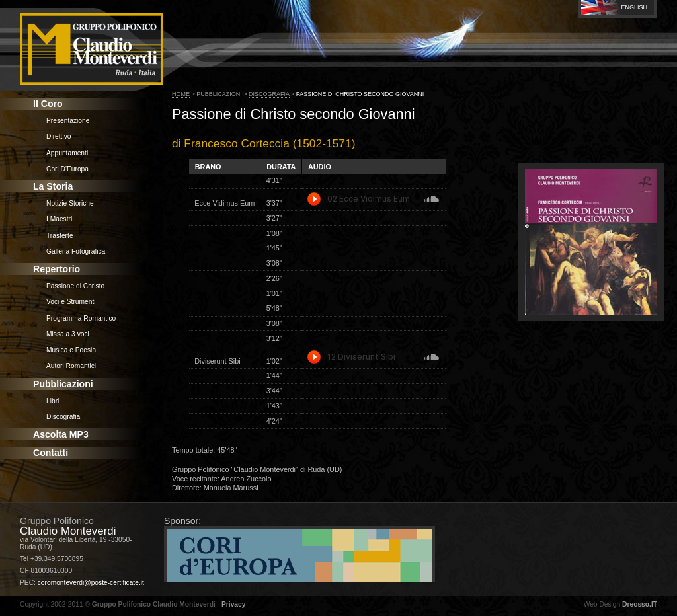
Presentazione (68, 121)
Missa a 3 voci (68, 334)
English (634, 7)
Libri (53, 401)
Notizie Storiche (70, 203)
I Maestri (59, 219)
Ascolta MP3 (61, 434)
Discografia (63, 417)
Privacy (233, 604)
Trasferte (60, 236)
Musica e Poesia (71, 350)
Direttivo (59, 136)
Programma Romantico (81, 318)
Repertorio (57, 269)
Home (181, 94)
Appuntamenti (67, 153)
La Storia (53, 186)
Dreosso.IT (640, 604)
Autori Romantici (71, 366)
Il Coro (48, 104)
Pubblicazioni (63, 384)
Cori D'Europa (67, 169)
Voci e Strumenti (71, 302)
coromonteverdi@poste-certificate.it (91, 583)
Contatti (51, 453)
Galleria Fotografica (76, 251)
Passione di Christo (75, 286)
